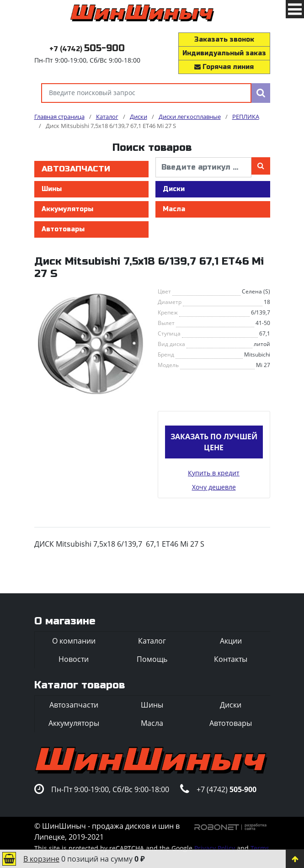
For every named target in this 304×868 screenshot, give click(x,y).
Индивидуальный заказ (224, 53)
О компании (74, 641)
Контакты (231, 659)
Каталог (152, 641)
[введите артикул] (203, 167)
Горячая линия (224, 67)
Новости (74, 659)
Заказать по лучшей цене (214, 442)
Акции (231, 641)
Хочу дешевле (214, 487)
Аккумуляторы (67, 209)
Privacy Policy (215, 848)
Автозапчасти (76, 169)
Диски (174, 189)
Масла (174, 209)
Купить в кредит (214, 473)
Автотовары (63, 229)
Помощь (152, 659)
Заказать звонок (224, 40)
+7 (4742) (87, 49)
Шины (52, 189)
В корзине (41, 859)
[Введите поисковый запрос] (146, 93)
